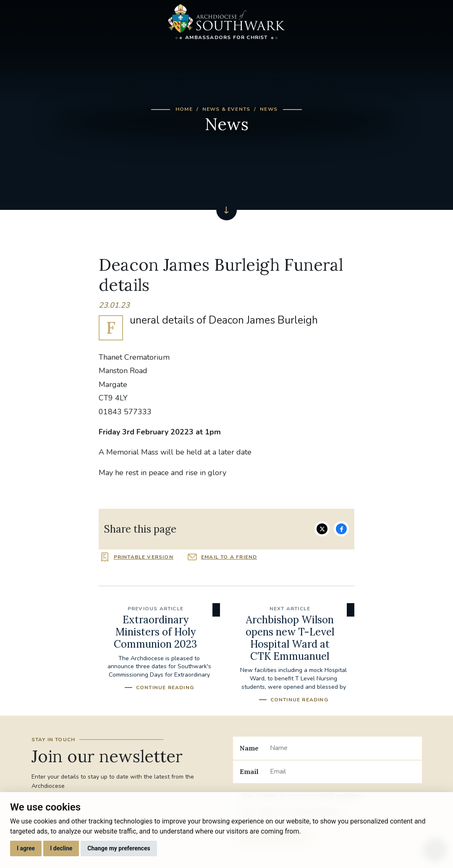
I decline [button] (61, 848)
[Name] (342, 748)
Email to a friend (229, 557)
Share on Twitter (322, 529)
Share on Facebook (341, 529)
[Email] (342, 772)
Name (249, 748)
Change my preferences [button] (119, 848)
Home (184, 109)
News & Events (226, 109)
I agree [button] (26, 848)
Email (249, 771)
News (269, 109)
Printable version (144, 557)
